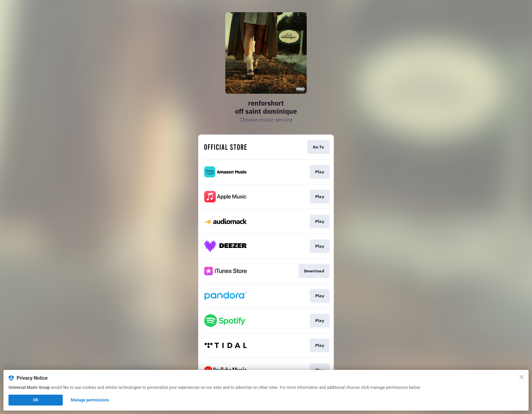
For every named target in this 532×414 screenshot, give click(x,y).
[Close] (521, 377)
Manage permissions (90, 400)
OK (36, 400)
